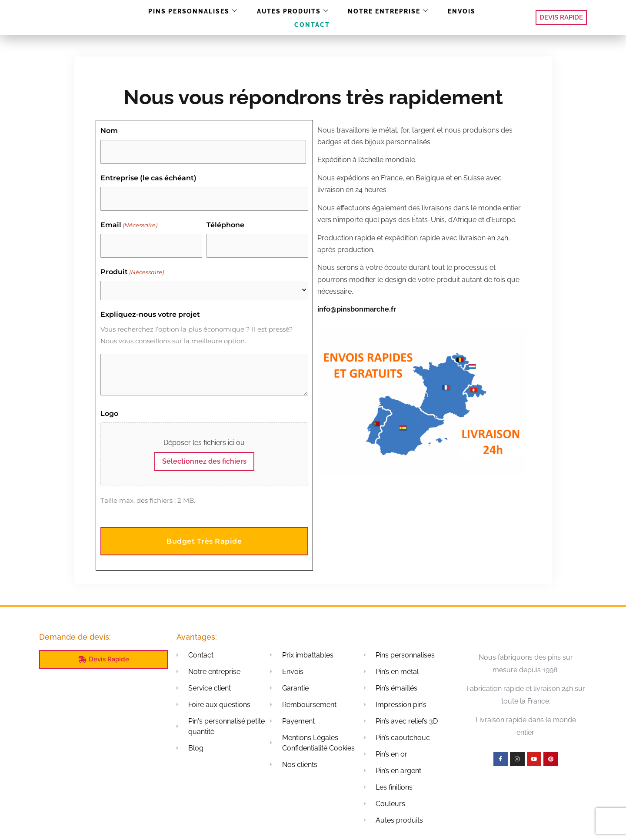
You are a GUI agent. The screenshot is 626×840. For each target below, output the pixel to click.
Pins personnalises (179, 17)
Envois (428, 17)
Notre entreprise (361, 17)
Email (129, 219)
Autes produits (271, 17)
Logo (109, 404)
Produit (132, 263)
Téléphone (225, 219)
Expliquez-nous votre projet (150, 306)
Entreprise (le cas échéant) (148, 175)
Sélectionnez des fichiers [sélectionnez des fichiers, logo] (204, 453)
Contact (471, 17)
